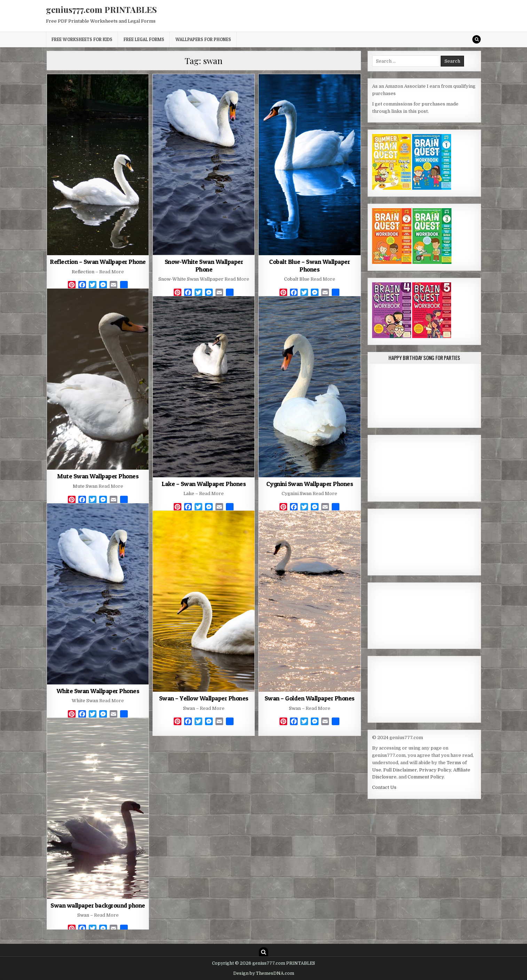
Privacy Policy (435, 770)
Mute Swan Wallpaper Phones (98, 476)
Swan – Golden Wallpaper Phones (310, 698)
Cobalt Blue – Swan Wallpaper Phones (309, 265)
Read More (112, 272)
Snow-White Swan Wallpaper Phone (204, 265)
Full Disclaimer (400, 770)
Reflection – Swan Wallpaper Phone (98, 262)
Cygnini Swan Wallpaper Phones (310, 484)
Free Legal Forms (144, 39)
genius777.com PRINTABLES (101, 9)
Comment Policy (426, 777)
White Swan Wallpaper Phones (98, 691)
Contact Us (384, 787)
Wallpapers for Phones (203, 39)
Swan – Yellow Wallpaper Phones (204, 698)
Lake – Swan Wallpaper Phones (204, 484)
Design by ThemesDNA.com (264, 973)
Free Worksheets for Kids (82, 39)
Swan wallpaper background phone (98, 905)
